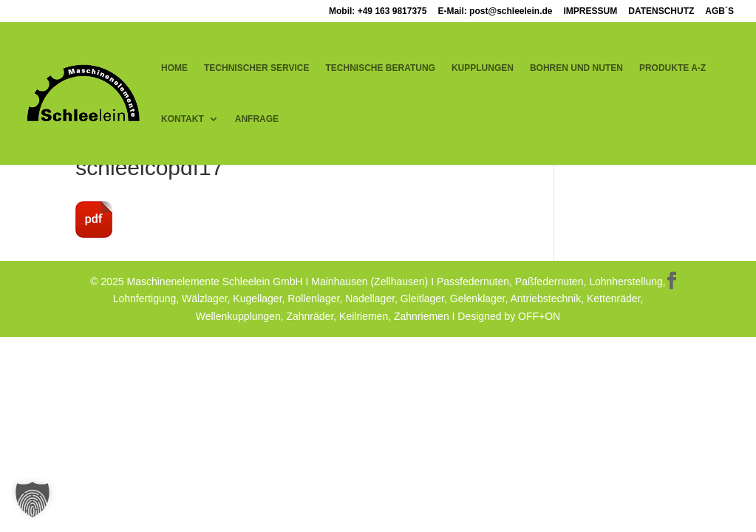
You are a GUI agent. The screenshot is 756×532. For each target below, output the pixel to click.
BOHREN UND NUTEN (576, 68)
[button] (33, 499)
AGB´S (719, 11)
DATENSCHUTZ (661, 11)
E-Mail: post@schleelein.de (495, 11)
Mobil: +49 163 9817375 (378, 11)
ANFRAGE (257, 119)
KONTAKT (183, 119)
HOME (174, 68)
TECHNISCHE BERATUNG (380, 68)
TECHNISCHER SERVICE (256, 68)
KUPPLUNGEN (483, 68)
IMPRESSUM (591, 11)
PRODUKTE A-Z (672, 68)
